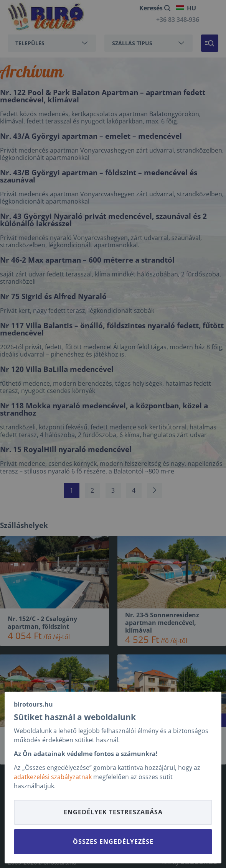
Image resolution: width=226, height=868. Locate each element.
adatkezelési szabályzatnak (53, 777)
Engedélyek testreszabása (113, 812)
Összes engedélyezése (113, 842)
